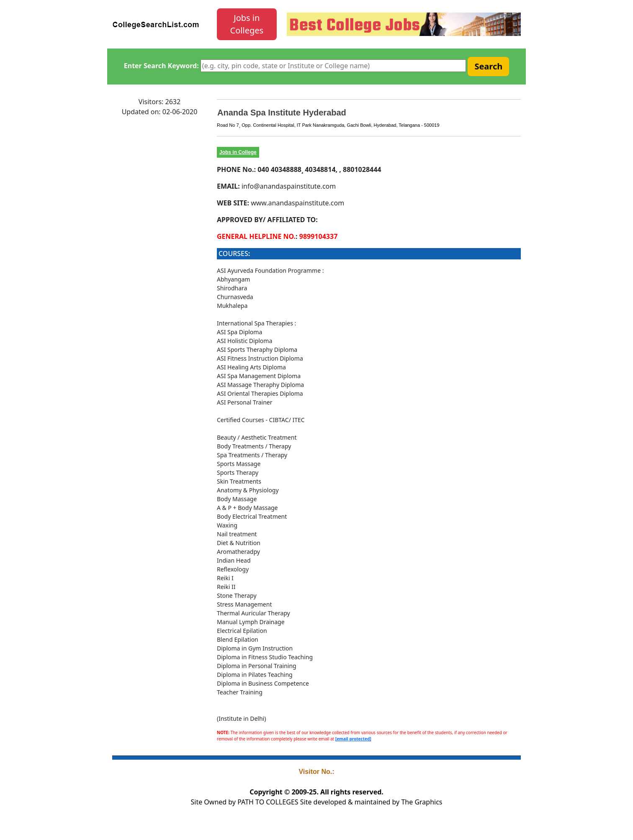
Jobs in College (238, 152)
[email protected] (353, 739)
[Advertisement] (160, 249)
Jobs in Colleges (247, 24)
